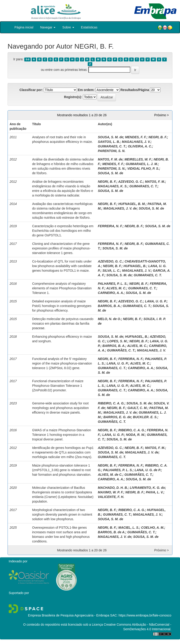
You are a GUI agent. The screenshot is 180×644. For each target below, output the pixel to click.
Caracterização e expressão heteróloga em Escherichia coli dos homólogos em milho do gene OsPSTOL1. (63, 231)
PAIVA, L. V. (155, 492)
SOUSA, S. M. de (110, 137)
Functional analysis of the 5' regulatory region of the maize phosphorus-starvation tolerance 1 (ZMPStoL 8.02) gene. (62, 363)
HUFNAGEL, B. (135, 266)
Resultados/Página (135, 90)
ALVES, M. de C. (110, 475)
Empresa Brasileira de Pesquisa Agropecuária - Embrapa (69, 615)
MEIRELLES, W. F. (138, 159)
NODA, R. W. (135, 435)
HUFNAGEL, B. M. (132, 204)
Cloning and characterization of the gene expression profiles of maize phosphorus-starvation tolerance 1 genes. (61, 248)
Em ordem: (86, 90)
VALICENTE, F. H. (111, 497)
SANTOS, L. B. (109, 142)
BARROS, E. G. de (117, 417)
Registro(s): (73, 97)
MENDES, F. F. (136, 137)
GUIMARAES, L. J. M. (142, 164)
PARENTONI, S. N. (112, 151)
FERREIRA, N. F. (110, 226)
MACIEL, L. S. (129, 528)
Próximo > (162, 115)
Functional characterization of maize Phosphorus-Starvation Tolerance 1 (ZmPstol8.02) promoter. (58, 386)
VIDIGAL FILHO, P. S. (143, 169)
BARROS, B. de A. (112, 532)
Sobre (68, 27)
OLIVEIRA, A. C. (140, 146)
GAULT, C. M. (137, 408)
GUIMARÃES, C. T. (121, 350)
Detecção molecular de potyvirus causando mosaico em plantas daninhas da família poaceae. (63, 323)
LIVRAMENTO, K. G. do (147, 488)
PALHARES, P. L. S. (113, 284)
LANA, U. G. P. (156, 301)
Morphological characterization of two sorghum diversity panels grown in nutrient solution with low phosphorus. (62, 514)
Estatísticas (89, 27)
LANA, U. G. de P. (148, 470)
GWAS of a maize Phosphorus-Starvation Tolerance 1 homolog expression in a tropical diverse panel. (61, 435)
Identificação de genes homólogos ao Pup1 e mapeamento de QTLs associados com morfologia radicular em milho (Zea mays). (63, 452)
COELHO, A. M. (153, 528)
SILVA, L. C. (111, 271)
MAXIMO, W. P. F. (111, 492)
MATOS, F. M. (155, 182)
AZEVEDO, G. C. (131, 182)
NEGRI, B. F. (158, 137)
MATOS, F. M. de (110, 159)
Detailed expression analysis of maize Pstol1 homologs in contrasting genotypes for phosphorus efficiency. (62, 306)
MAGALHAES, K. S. (113, 186)
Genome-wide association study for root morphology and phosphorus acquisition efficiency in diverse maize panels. (60, 408)
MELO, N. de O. (109, 319)
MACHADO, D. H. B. (113, 488)
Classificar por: (31, 90)
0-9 (28, 59)
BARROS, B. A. (109, 306)
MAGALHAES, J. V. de (120, 208)
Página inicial (24, 27)
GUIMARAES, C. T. (112, 146)
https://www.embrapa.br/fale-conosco (145, 615)
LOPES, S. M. (117, 341)
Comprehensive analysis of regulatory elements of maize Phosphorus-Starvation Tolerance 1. (62, 288)
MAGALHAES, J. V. (136, 142)
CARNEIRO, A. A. (111, 293)
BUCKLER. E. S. (145, 417)
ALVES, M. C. (116, 288)
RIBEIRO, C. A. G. (111, 403)
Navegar (48, 27)
